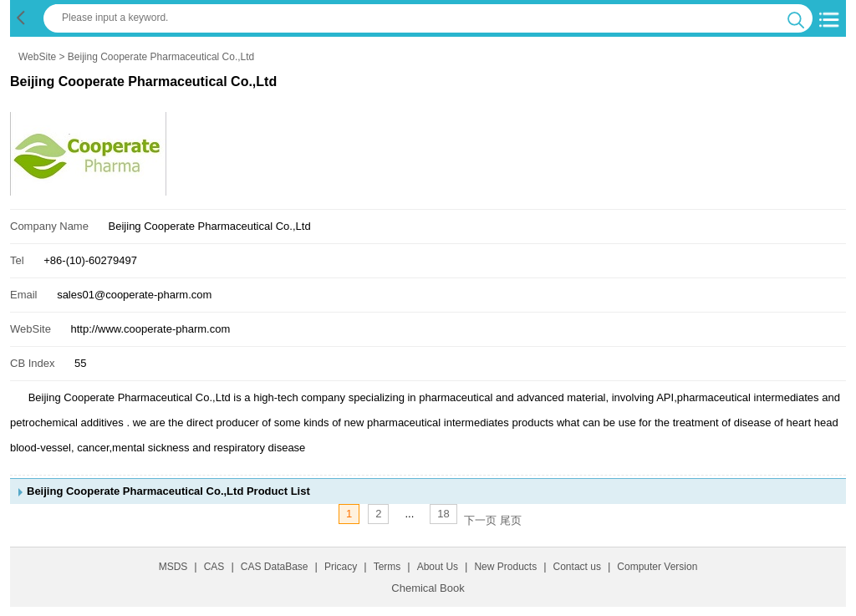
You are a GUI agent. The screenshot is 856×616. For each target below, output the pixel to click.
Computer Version (657, 567)
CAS (214, 567)
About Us (438, 567)
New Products (505, 567)
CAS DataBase (275, 567)
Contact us (577, 567)
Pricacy (341, 567)
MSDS (173, 567)
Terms (387, 567)
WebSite (37, 57)
